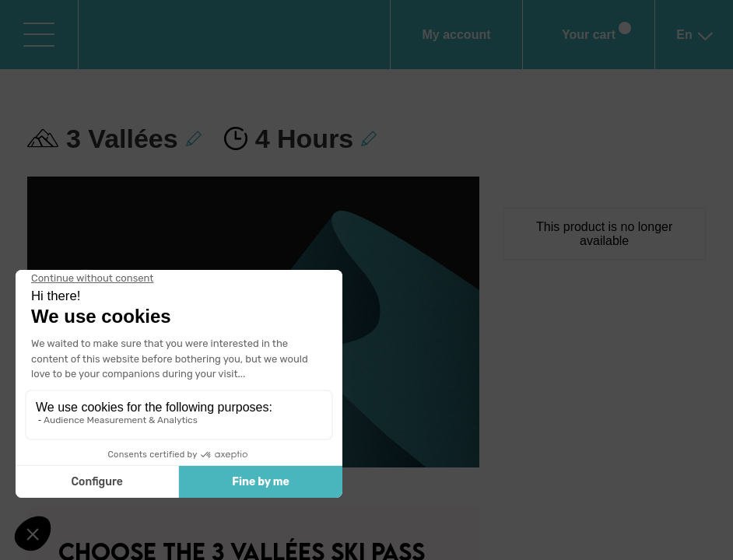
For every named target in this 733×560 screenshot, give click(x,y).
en (694, 43)
